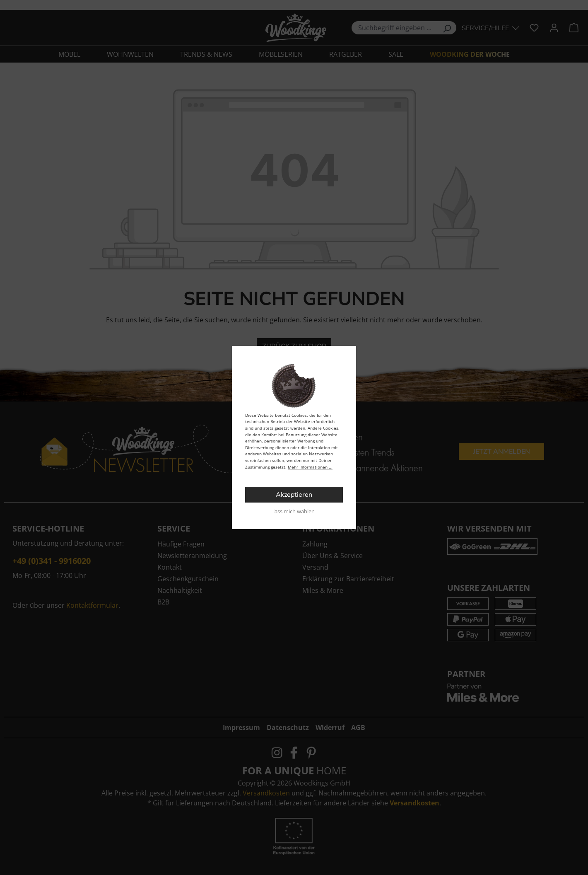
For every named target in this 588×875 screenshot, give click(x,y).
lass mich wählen (294, 511)
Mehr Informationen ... (310, 467)
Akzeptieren (294, 495)
